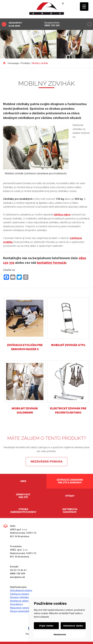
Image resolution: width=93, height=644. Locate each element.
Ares (23, 481)
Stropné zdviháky (19, 597)
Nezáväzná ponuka (46, 462)
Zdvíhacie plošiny (20, 594)
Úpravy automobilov (21, 611)
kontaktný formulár (52, 263)
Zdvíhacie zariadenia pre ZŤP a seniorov (70, 481)
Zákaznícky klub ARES (15, 24)
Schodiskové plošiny (21, 590)
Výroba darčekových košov (23, 511)
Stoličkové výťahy (19, 601)
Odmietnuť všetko (73, 626)
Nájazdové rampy (19, 608)
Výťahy (70, 496)
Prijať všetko (46, 626)
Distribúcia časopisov (70, 511)
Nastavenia (60, 634)
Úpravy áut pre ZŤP (23, 496)
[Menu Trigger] (84, 7)
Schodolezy (16, 604)
